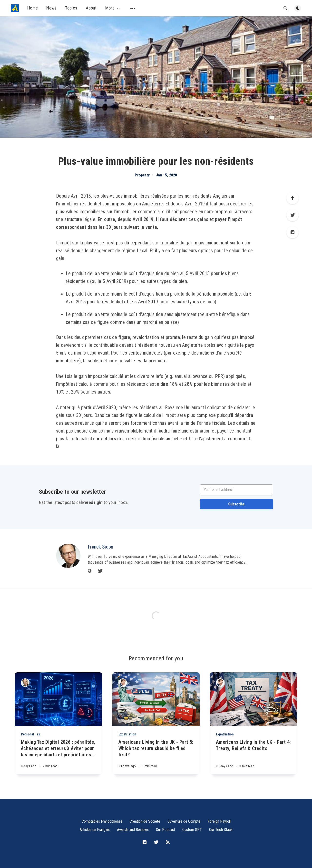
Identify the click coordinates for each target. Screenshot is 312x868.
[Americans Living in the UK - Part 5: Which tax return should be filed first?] (156, 757)
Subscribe (237, 504)
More (113, 8)
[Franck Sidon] (68, 556)
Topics (71, 8)
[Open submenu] (133, 8)
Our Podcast (166, 830)
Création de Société (145, 821)
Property (142, 175)
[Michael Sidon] (123, 683)
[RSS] (168, 843)
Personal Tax (30, 734)
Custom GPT (192, 830)
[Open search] (285, 8)
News (51, 8)
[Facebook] (292, 232)
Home (33, 8)
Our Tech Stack (221, 830)
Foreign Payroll (219, 821)
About (91, 8)
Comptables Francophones (102, 821)
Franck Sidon (101, 547)
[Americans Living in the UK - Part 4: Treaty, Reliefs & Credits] (253, 757)
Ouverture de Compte (184, 821)
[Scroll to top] (292, 198)
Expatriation (127, 734)
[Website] (90, 571)
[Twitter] (292, 215)
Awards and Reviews (133, 830)
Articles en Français (95, 830)
